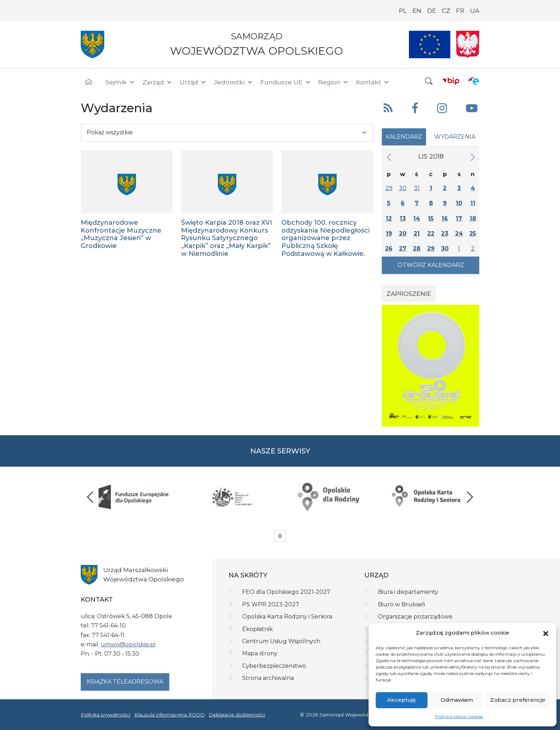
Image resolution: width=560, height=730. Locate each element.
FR (460, 11)
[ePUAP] (474, 81)
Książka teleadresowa (125, 682)
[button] (546, 633)
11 (473, 203)
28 (417, 249)
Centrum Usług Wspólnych (281, 641)
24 (459, 234)
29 (389, 188)
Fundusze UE (286, 82)
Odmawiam (457, 700)
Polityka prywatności (106, 715)
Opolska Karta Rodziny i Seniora (287, 617)
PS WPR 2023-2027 (271, 604)
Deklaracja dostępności (237, 715)
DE (432, 11)
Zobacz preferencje (518, 700)
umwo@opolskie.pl (128, 644)
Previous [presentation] (90, 497)
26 (389, 249)
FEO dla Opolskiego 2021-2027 (286, 592)
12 (389, 218)
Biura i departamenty (408, 592)
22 (431, 234)
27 (403, 249)
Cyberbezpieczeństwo (274, 666)
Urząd (193, 82)
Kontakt (373, 82)
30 (403, 188)
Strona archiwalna (268, 678)
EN (417, 11)
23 (445, 234)
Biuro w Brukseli (401, 604)
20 (403, 234)
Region (334, 82)
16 (445, 218)
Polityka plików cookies (459, 717)
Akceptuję (401, 700)
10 (459, 203)
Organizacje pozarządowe (415, 617)
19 (389, 234)
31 (417, 188)
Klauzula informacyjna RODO (169, 715)
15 (431, 218)
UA (475, 11)
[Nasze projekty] (430, 44)
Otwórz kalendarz (431, 265)
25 (473, 234)
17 (459, 218)
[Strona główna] (89, 82)
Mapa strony (260, 653)
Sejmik (120, 82)
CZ (446, 11)
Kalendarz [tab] (404, 137)
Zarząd (157, 82)
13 (403, 218)
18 (473, 218)
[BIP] (451, 81)
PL (403, 11)
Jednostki (234, 82)
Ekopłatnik (257, 629)
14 (417, 218)
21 (417, 234)
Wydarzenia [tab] (455, 137)
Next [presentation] (470, 497)
